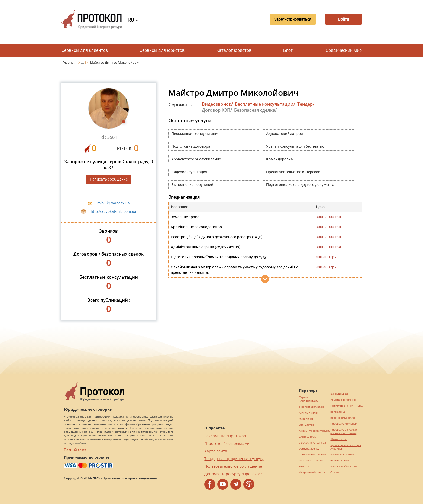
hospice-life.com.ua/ (343, 418)
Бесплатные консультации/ (265, 104)
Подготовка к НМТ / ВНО (347, 406)
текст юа (305, 466)
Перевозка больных (344, 424)
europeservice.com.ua (313, 455)
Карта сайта (216, 451)
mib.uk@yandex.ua (114, 203)
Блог (288, 50)
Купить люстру (309, 413)
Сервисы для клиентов (85, 50)
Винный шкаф (340, 394)
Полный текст (75, 450)
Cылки (335, 472)
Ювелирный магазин (344, 466)
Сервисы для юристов (162, 50)
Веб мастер (306, 425)
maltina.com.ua (340, 460)
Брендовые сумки (342, 455)
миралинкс (306, 419)
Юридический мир (343, 50)
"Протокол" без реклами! (227, 443)
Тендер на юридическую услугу (234, 459)
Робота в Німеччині (343, 400)
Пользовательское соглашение (233, 466)
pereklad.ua (338, 412)
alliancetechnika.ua (312, 407)
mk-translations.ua (311, 460)
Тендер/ (306, 104)
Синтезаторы (308, 437)
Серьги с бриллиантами (309, 399)
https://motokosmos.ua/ (315, 431)
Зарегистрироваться (291, 19)
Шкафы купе (339, 439)
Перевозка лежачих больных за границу (344, 431)
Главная (69, 62)
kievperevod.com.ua (312, 472)
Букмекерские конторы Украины (346, 447)
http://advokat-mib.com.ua (114, 211)
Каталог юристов (234, 50)
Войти (343, 19)
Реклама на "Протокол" (226, 436)
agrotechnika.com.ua (312, 443)
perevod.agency (309, 449)
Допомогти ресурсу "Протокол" (233, 474)
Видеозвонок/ (217, 104)
